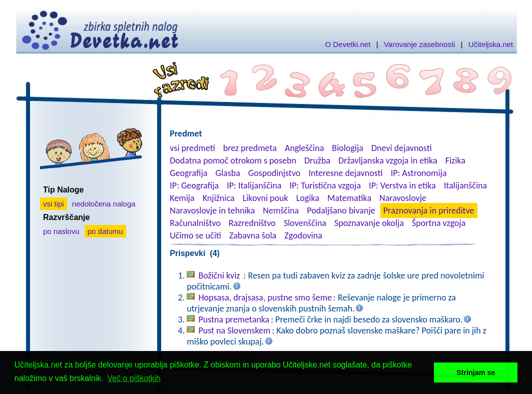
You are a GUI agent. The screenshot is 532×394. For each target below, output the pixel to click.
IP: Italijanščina (254, 185)
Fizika (455, 160)
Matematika (349, 198)
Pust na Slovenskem (234, 330)
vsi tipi (54, 204)
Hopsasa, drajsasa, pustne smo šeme (265, 297)
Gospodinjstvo (275, 173)
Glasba (228, 173)
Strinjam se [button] (476, 372)
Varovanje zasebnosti (419, 44)
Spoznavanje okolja (369, 223)
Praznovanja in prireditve (429, 210)
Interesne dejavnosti (345, 173)
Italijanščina (465, 185)
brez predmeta (250, 148)
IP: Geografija (194, 185)
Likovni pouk (265, 198)
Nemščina (281, 210)
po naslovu (61, 231)
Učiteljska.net (491, 44)
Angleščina (304, 148)
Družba (317, 160)
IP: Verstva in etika (402, 185)
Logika (308, 198)
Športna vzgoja (439, 223)
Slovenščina (305, 223)
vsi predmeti (192, 148)
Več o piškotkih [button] (134, 378)
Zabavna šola (253, 235)
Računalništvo (195, 223)
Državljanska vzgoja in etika (388, 160)
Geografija (188, 173)
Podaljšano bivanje (341, 210)
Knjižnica (219, 198)
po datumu (105, 231)
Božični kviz (220, 275)
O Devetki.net (348, 44)
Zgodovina (303, 235)
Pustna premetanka (234, 319)
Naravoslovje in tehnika (212, 210)
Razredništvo (252, 223)
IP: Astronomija (419, 173)
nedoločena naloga (104, 204)
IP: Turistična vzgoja (326, 185)
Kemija (182, 198)
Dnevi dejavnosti (402, 148)
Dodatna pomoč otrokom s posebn (233, 160)
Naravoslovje (403, 198)
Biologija (348, 148)
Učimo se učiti (195, 235)
